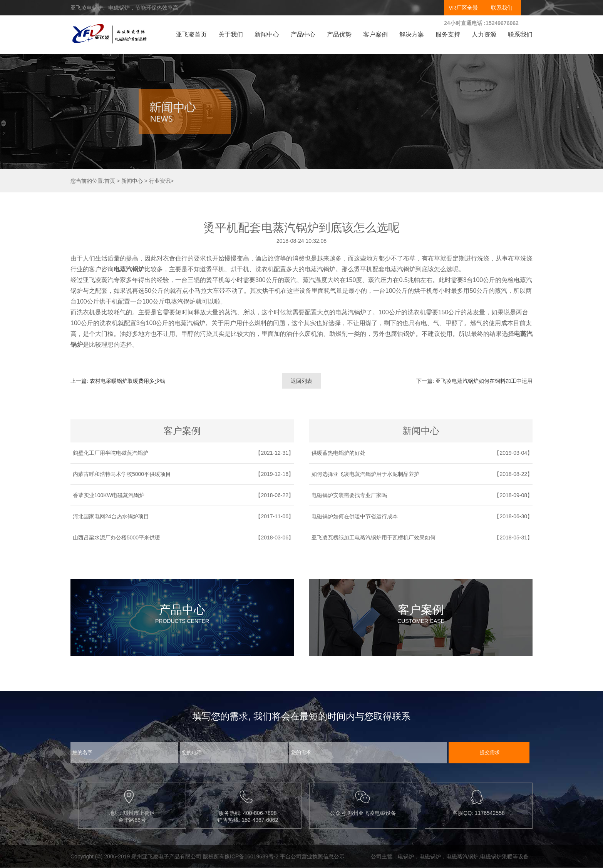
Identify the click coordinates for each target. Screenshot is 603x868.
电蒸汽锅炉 (129, 269)
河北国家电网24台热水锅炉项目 (111, 516)
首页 (110, 181)
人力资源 (484, 34)
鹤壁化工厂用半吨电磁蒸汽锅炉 (111, 453)
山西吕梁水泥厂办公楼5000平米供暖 (116, 537)
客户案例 (375, 34)
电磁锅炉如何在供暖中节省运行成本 (355, 516)
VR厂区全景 (463, 8)
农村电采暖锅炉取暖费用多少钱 (127, 381)
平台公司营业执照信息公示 (312, 856)
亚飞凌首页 (191, 34)
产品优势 (339, 34)
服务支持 (448, 34)
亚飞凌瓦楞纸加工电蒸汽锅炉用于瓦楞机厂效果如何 (374, 537)
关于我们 (231, 34)
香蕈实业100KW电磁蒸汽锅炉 (109, 495)
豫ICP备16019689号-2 (251, 856)
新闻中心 (267, 34)
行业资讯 (160, 181)
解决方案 (412, 34)
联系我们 (502, 8)
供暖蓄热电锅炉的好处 (338, 453)
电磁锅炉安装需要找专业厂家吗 (349, 495)
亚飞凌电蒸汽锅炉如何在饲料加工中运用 (484, 381)
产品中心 (303, 34)
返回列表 (301, 381)
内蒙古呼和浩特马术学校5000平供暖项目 (122, 474)
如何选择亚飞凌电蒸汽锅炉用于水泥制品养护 (365, 474)
